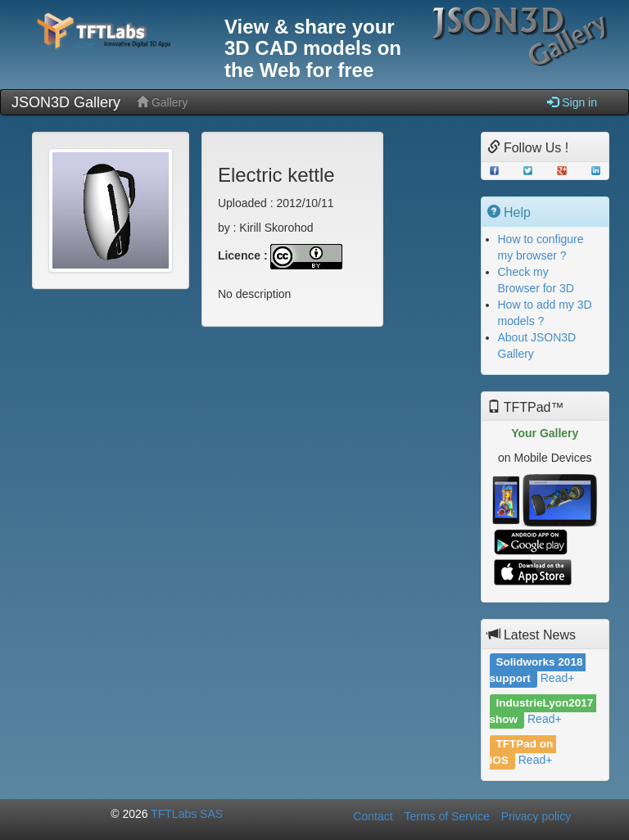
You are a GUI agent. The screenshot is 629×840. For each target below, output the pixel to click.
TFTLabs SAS (187, 814)
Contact (373, 816)
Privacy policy (536, 816)
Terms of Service (446, 816)
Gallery (162, 102)
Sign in (572, 102)
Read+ (558, 678)
